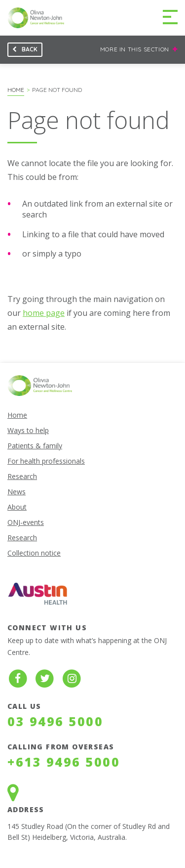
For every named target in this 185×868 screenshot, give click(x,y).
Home (16, 90)
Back (22, 51)
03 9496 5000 (55, 721)
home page (44, 313)
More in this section (139, 48)
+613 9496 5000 (64, 762)
